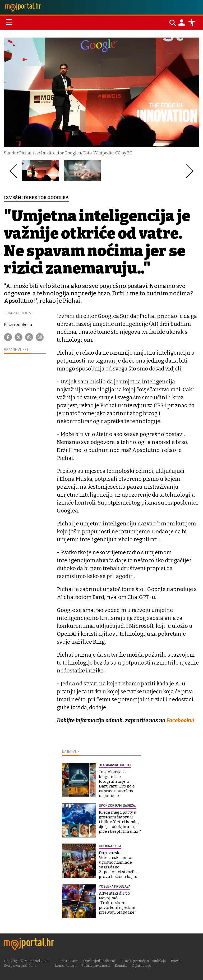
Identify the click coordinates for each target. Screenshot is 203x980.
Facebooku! (180, 720)
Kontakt (121, 965)
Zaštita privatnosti (96, 965)
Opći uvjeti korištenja (100, 961)
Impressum (69, 961)
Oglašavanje (142, 965)
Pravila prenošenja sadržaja (144, 961)
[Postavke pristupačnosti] (192, 23)
